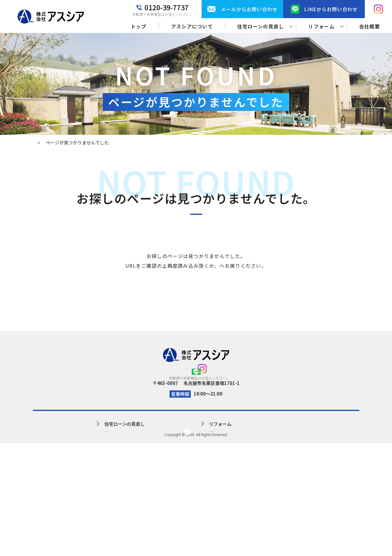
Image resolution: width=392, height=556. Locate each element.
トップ (139, 26)
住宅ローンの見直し (136, 459)
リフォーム (207, 459)
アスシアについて (192, 26)
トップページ (220, 266)
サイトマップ (328, 459)
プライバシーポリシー (337, 449)
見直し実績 (127, 469)
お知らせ (262, 469)
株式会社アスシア (195, 547)
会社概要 (369, 26)
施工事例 (205, 469)
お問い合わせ (266, 459)
